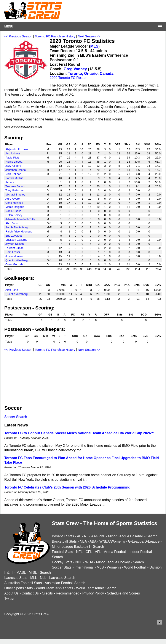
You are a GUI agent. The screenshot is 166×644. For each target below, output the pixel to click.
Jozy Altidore (13, 166)
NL (86, 536)
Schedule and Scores (123, 593)
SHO (89, 285)
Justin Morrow (14, 256)
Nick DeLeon (13, 174)
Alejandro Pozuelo (17, 149)
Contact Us (30, 593)
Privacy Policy (93, 593)
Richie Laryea (14, 162)
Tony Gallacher (15, 190)
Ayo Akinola (13, 153)
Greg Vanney (75, 69)
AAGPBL (98, 536)
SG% (158, 144)
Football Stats (62, 552)
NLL (43, 578)
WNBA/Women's (112, 541)
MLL (34, 578)
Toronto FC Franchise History (55, 36)
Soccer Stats (62, 567)
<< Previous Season (18, 36)
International (84, 567)
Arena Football (115, 552)
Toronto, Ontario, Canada (91, 74)
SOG (147, 144)
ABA (93, 541)
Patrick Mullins (14, 178)
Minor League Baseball (126, 536)
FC (90, 144)
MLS (94, 46)
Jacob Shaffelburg (17, 227)
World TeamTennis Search (96, 588)
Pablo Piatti (12, 158)
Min (63, 285)
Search (152, 536)
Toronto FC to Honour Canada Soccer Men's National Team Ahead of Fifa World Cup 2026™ (79, 433)
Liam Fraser (13, 252)
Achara (10, 182)
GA (98, 285)
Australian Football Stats (23, 583)
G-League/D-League (144, 541)
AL (79, 536)
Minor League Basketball (71, 547)
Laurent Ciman (14, 248)
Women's (114, 567)
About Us (11, 593)
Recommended (68, 593)
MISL (33, 573)
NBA (83, 541)
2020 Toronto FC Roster (68, 78)
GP (60, 144)
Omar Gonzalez (15, 264)
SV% (158, 285)
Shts (127, 144)
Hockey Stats (62, 562)
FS (98, 144)
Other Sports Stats (19, 588)
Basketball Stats (64, 541)
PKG (117, 285)
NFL (79, 552)
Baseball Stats (63, 536)
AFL (98, 552)
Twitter (9, 598)
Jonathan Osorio (16, 170)
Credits (47, 593)
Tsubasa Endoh (15, 186)
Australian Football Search (65, 583)
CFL (89, 552)
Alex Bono (12, 223)
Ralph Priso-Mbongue (19, 231)
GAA (107, 285)
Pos (49, 144)
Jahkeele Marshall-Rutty (20, 219)
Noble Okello (13, 211)
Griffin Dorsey (14, 215)
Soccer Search (16, 417)
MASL (21, 573)
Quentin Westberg (17, 260)
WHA (89, 562)
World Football (135, 567)
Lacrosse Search (62, 578)
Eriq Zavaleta (14, 236)
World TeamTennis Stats (54, 588)
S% (138, 144)
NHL (79, 562)
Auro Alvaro (13, 199)
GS (68, 144)
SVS (146, 285)
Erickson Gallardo (16, 240)
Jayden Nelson (15, 244)
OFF (118, 144)
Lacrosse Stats (16, 578)
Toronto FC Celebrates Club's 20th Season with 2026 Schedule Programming (67, 487)
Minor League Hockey (113, 562)
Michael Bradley (15, 195)
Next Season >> (89, 36)
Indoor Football (141, 552)
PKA (127, 285)
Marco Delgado (15, 207)
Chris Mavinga (14, 203)
